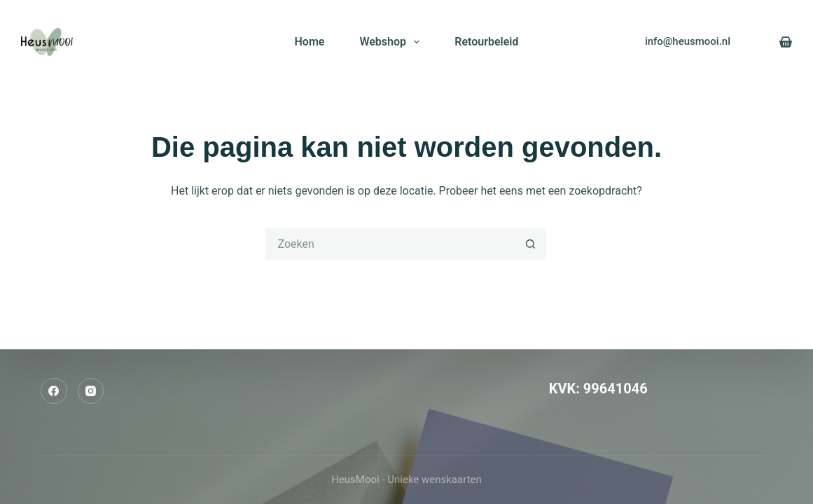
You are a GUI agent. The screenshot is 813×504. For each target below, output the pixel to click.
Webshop (392, 42)
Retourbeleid (486, 42)
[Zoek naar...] (390, 244)
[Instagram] (91, 391)
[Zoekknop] (530, 244)
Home (310, 42)
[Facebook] (54, 391)
